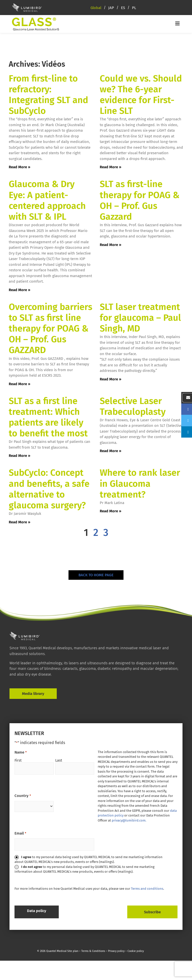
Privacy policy (116, 949)
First (18, 760)
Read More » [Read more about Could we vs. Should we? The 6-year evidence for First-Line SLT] (110, 167)
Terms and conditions (147, 889)
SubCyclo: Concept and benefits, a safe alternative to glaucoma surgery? (49, 489)
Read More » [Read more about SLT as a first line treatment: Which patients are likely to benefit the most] (19, 456)
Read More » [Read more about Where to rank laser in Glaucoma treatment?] (110, 511)
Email (20, 834)
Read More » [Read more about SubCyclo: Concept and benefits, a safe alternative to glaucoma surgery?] (19, 522)
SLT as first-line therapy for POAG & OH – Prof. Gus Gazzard (140, 200)
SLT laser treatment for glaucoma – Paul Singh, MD (140, 318)
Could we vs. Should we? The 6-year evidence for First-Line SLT (141, 95)
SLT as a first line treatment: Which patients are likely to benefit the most (48, 417)
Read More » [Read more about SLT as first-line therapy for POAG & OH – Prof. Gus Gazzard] (110, 245)
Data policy (37, 911)
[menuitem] (99, 8)
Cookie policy (136, 949)
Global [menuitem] (96, 8)
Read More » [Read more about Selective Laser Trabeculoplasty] (110, 451)
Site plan (72, 949)
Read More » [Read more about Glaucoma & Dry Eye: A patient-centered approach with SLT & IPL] (19, 290)
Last (59, 760)
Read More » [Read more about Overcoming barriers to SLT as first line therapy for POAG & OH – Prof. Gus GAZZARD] (19, 384)
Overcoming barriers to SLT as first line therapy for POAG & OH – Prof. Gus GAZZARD (50, 329)
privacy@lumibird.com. (129, 820)
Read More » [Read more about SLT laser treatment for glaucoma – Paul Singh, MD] (110, 379)
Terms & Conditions (93, 949)
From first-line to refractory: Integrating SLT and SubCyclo (48, 95)
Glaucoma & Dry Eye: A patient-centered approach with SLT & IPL (47, 200)
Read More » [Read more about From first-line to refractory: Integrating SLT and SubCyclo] (19, 167)
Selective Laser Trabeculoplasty (133, 406)
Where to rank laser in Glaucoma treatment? (140, 483)
